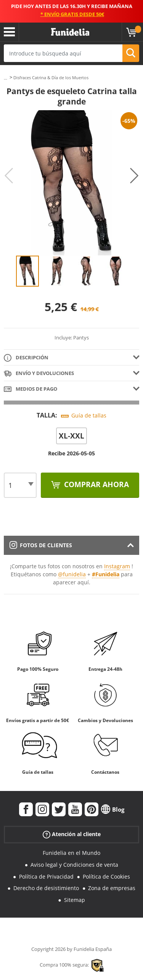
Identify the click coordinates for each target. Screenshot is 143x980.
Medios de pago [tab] (31, 389)
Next (134, 176)
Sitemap (75, 900)
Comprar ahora (96, 484)
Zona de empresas (112, 888)
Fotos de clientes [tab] (41, 545)
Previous (9, 176)
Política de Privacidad (46, 876)
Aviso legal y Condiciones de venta (74, 865)
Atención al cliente (72, 834)
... (6, 78)
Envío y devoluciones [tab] (39, 374)
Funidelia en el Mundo (71, 853)
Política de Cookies (106, 876)
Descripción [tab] (26, 358)
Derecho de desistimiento (46, 888)
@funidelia (72, 574)
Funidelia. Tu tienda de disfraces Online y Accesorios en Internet (70, 32)
